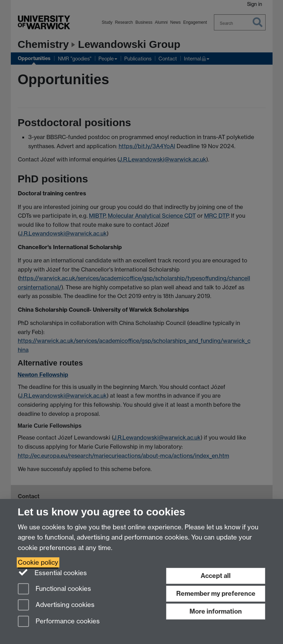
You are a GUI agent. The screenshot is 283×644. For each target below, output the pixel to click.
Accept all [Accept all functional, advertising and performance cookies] (216, 576)
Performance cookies (59, 622)
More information (216, 611)
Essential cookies (53, 572)
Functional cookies (54, 589)
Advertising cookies (56, 605)
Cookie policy (38, 562)
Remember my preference (216, 594)
